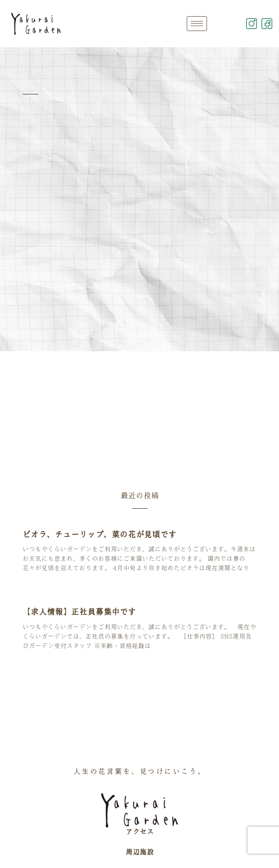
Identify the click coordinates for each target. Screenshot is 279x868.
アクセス (139, 832)
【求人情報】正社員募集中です (79, 612)
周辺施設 (139, 852)
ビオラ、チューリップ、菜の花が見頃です (99, 534)
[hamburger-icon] (197, 24)
